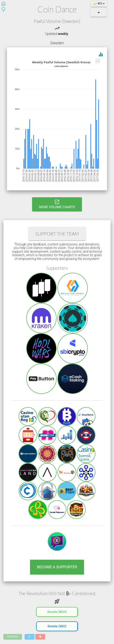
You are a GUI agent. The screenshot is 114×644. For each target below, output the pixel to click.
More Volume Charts (57, 204)
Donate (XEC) (57, 626)
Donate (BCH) (57, 611)
